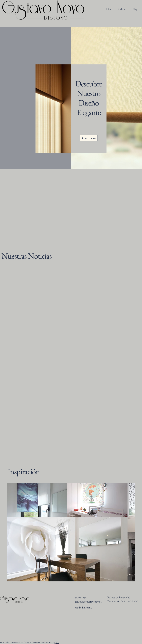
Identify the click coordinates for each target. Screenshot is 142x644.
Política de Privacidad (119, 597)
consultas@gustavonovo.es (89, 602)
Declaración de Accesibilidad (123, 601)
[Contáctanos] (89, 138)
